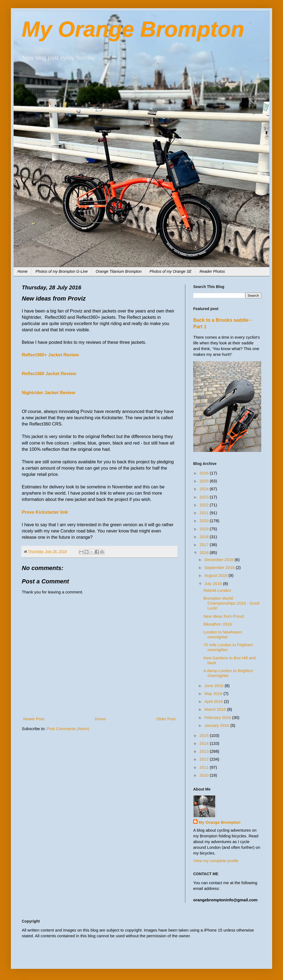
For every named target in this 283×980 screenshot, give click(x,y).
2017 (205, 545)
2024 (205, 489)
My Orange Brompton (133, 29)
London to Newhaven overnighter (223, 634)
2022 (205, 505)
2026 (205, 473)
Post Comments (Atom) (68, 729)
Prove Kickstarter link (45, 512)
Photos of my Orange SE (170, 271)
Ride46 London (217, 590)
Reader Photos (212, 271)
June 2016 (214, 686)
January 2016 (217, 725)
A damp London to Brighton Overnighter (228, 673)
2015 (205, 735)
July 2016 (214, 584)
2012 (205, 759)
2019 (205, 529)
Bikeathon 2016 (218, 624)
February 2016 (218, 717)
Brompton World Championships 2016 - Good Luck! (232, 603)
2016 (205, 552)
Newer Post (34, 719)
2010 (205, 775)
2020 (205, 521)
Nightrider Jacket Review (48, 393)
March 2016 (216, 709)
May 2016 (214, 693)
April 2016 (214, 701)
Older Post (166, 719)
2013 (205, 751)
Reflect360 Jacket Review (49, 373)
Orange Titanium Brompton (119, 271)
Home (22, 271)
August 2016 (216, 575)
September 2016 (220, 567)
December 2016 (219, 560)
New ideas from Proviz (224, 616)
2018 (205, 537)
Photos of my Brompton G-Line (61, 271)
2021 (205, 513)
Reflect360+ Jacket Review (50, 355)
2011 (205, 767)
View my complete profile (216, 861)
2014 (205, 743)
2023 (205, 497)
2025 (205, 481)
